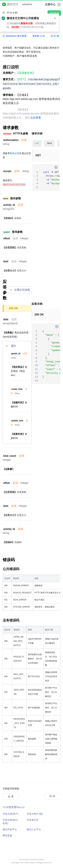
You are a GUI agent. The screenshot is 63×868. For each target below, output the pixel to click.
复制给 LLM (39, 36)
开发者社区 (33, 820)
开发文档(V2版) (35, 814)
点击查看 (36, 118)
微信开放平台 (10, 829)
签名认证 (14, 153)
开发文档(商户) (10, 814)
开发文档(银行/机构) (10, 822)
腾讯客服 (7, 835)
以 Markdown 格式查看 (15, 36)
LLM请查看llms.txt (14, 807)
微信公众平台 (34, 829)
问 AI (55, 36)
